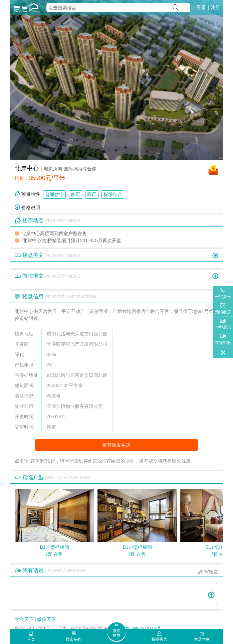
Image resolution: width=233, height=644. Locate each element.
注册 (215, 7)
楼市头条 (74, 639)
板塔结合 (113, 194)
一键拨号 (223, 297)
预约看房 (223, 312)
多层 (75, 194)
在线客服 (223, 343)
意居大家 (202, 639)
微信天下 (46, 619)
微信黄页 (116, 633)
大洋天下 (24, 619)
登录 (201, 7)
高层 (92, 194)
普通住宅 (54, 194)
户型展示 (223, 327)
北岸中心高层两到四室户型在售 (54, 233)
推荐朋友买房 (116, 445)
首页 (31, 639)
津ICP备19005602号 (142, 628)
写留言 (211, 572)
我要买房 (159, 639)
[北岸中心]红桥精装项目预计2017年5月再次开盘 (71, 240)
